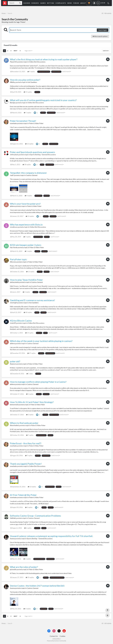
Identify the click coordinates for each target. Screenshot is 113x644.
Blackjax (13, 103)
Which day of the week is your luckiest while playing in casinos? (41, 341)
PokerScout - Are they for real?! (26, 443)
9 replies (31, 72)
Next (16, 51)
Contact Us (54, 636)
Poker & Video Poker (36, 123)
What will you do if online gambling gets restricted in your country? (43, 100)
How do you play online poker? (25, 80)
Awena (12, 539)
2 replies (27, 559)
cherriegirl (13, 303)
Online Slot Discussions (37, 62)
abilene (12, 206)
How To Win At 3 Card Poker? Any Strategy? (32, 402)
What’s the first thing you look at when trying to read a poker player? (44, 59)
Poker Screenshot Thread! (23, 121)
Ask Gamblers (32, 82)
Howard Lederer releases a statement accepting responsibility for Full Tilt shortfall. (51, 536)
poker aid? (15, 361)
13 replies (28, 92)
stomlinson (14, 227)
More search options (100, 36)
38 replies (27, 165)
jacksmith (13, 569)
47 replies (31, 353)
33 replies (30, 577)
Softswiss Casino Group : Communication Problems (35, 516)
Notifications (94, 3)
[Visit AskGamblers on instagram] (54, 631)
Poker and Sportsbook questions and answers (32, 152)
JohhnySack (14, 155)
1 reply (30, 374)
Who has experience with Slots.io (26, 225)
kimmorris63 (14, 405)
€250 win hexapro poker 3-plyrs (26, 245)
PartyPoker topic (18, 259)
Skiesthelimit (14, 425)
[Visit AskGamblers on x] (59, 631)
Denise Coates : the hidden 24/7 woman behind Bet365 (37, 586)
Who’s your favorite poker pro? (25, 204)
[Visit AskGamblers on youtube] (64, 631)
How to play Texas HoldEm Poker (26, 280)
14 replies (29, 333)
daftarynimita (15, 282)
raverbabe (13, 123)
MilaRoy (13, 82)
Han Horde (14, 247)
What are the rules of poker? (24, 567)
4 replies (28, 196)
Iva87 (12, 175)
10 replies (29, 144)
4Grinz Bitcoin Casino (21, 321)
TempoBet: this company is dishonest (28, 173)
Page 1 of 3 (28, 51)
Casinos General (32, 175)
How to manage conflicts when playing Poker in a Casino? (38, 382)
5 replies (28, 251)
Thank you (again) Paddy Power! (26, 464)
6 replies (28, 528)
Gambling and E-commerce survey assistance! (32, 300)
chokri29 (13, 323)
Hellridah (13, 518)
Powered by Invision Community (57, 641)
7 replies (27, 113)
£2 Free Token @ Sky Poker (23, 495)
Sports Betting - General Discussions (43, 155)
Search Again (103, 30)
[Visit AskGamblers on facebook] (49, 631)
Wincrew (13, 262)
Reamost (13, 364)
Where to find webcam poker (24, 423)
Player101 (13, 62)
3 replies (27, 237)
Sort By (106, 51)
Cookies (63, 636)
